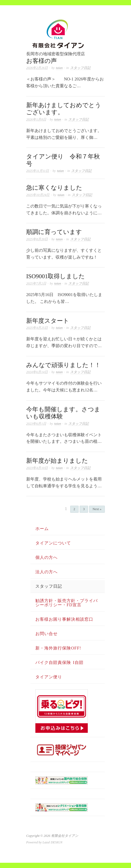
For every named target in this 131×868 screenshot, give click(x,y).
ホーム (42, 529)
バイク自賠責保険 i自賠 (59, 662)
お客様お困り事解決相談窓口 (64, 619)
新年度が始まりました (57, 461)
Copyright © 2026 (39, 836)
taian (59, 68)
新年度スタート (48, 321)
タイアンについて (53, 543)
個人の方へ (47, 557)
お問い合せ (47, 634)
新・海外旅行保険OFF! (58, 648)
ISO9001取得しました (56, 276)
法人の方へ (47, 572)
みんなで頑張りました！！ (63, 365)
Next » (97, 509)
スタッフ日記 (80, 68)
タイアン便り (49, 677)
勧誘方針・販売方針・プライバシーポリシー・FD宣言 (67, 603)
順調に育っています (54, 232)
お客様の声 (42, 61)
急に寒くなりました (54, 188)
